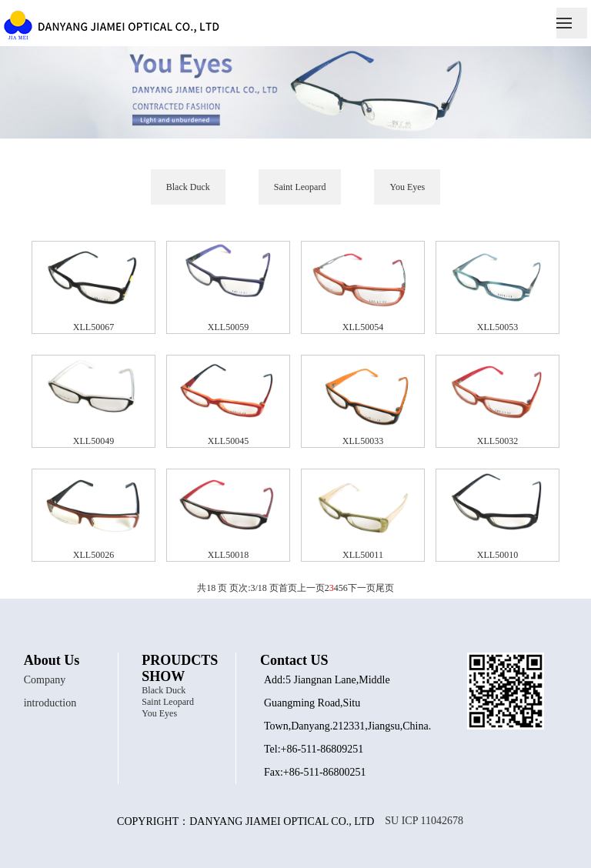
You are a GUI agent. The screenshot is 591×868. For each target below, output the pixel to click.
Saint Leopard (300, 187)
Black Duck (188, 187)
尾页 (385, 588)
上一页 (311, 588)
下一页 (362, 588)
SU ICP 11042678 (424, 819)
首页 (288, 588)
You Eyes (407, 187)
